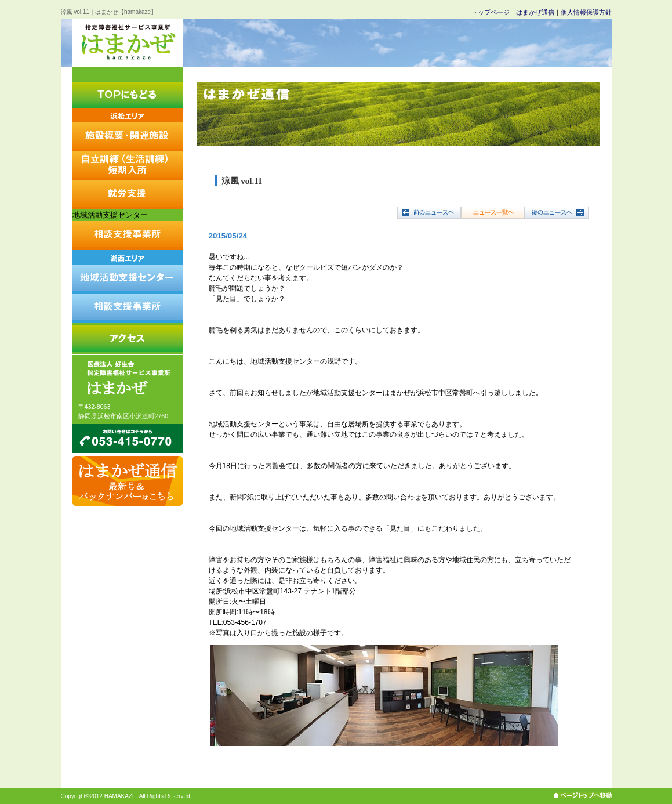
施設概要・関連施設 (128, 130)
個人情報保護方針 (586, 12)
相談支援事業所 (128, 236)
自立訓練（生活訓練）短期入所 (128, 166)
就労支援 (128, 195)
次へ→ (557, 213)
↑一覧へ (493, 213)
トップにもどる (128, 95)
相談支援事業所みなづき (128, 308)
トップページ (491, 12)
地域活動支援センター (110, 215)
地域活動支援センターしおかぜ (128, 272)
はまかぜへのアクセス (128, 337)
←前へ (429, 213)
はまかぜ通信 (535, 12)
